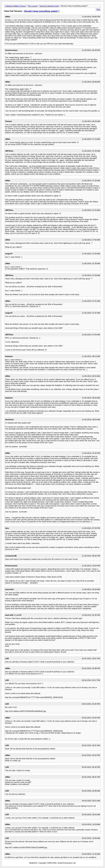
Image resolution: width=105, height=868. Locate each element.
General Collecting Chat (49, 6)
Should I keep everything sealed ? (42, 11)
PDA (98, 9)
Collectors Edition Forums (15, 6)
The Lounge (33, 6)
